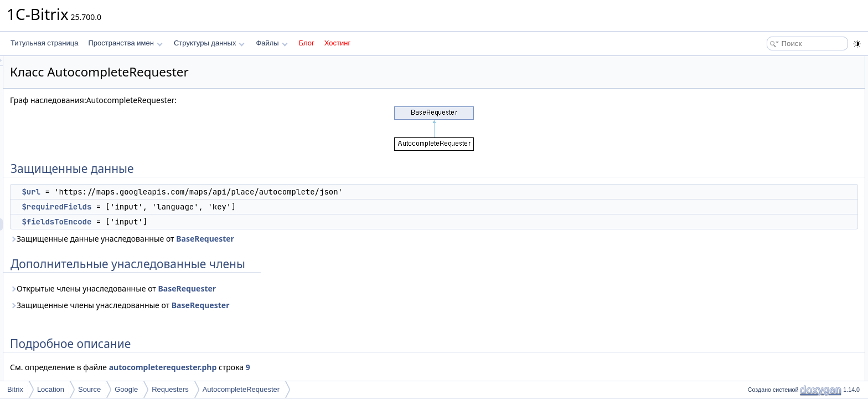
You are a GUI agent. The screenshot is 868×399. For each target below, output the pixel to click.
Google (126, 389)
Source (89, 389)
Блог (307, 43)
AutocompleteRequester (241, 389)
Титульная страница (44, 43)
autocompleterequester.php (301, 367)
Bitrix (15, 389)
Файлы (272, 43)
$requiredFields (195, 207)
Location (51, 389)
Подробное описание (777, 123)
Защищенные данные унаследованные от (260, 239)
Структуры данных (209, 43)
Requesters (170, 389)
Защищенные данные (778, 62)
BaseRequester (343, 239)
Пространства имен (125, 43)
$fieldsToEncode (195, 222)
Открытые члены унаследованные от (251, 288)
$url (169, 192)
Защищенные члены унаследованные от (258, 305)
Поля (753, 135)
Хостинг (337, 43)
